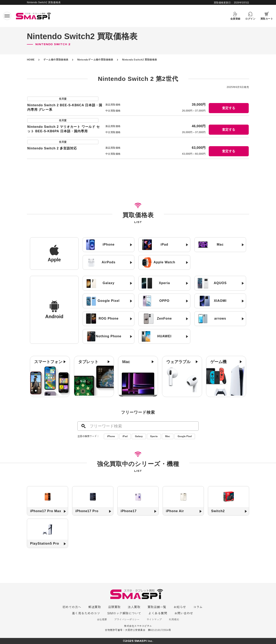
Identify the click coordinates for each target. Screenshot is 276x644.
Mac (168, 436)
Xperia (154, 436)
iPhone (111, 436)
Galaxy (139, 436)
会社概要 (102, 620)
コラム (198, 607)
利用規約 (174, 620)
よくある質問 (158, 613)
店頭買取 (114, 607)
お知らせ (180, 607)
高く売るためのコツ (86, 613)
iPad (125, 436)
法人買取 (134, 607)
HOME (31, 60)
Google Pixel (185, 436)
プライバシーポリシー (127, 620)
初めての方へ (72, 607)
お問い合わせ (184, 613)
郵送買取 (95, 607)
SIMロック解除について (124, 613)
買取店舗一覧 (157, 607)
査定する (229, 108)
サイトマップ (154, 620)
